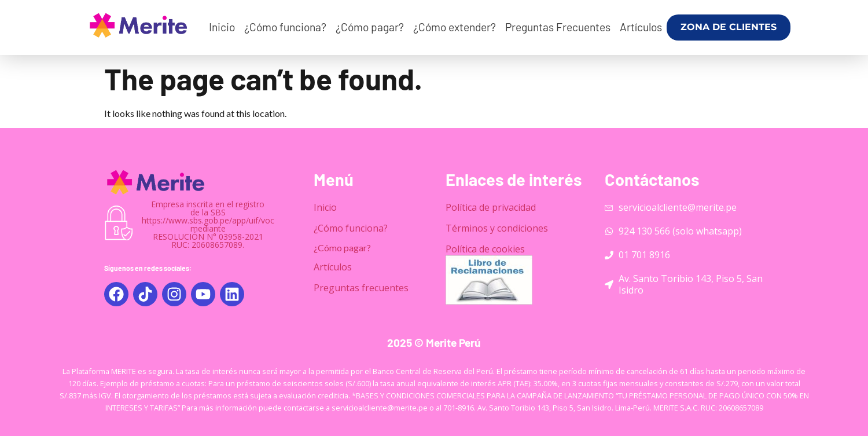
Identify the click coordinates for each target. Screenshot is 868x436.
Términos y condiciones (497, 228)
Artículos (641, 27)
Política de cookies (485, 249)
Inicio (222, 27)
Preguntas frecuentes (361, 288)
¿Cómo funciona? (285, 27)
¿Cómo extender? (455, 27)
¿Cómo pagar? (370, 27)
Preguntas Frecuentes (558, 27)
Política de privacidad (491, 207)
